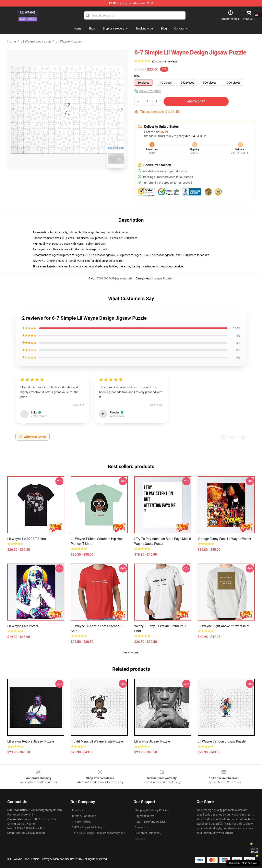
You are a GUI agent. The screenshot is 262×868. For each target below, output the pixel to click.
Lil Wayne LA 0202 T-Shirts (27, 539)
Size (137, 76)
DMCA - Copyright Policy (87, 827)
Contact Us (142, 827)
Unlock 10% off (254, 850)
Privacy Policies (81, 822)
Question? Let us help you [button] (243, 863)
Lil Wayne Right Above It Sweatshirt (223, 626)
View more (131, 653)
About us (77, 810)
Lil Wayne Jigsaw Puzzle (152, 741)
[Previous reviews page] (223, 437)
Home (12, 41)
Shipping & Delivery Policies (152, 810)
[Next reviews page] (243, 437)
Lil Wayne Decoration (36, 41)
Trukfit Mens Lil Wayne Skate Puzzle (97, 741)
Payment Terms (145, 816)
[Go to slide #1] (57, 180)
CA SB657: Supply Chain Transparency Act (98, 833)
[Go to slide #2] (78, 180)
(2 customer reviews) (165, 61)
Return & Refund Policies (150, 822)
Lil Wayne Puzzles (69, 41)
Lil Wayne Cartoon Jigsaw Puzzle (222, 741)
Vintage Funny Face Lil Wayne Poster (224, 539)
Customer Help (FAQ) (148, 833)
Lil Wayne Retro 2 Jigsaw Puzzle (31, 741)
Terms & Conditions (84, 816)
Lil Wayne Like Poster (23, 626)
